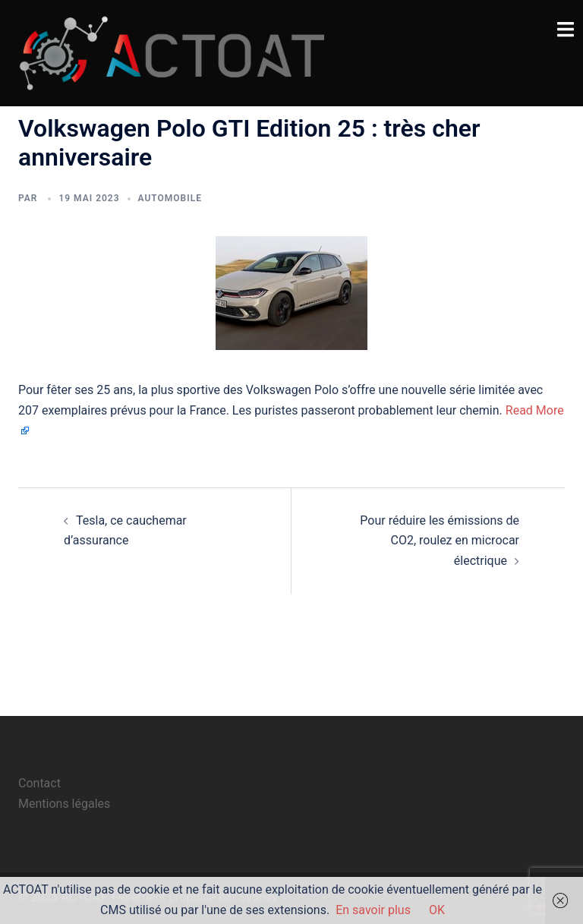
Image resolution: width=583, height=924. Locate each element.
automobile (170, 198)
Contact (39, 783)
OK (437, 910)
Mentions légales (64, 804)
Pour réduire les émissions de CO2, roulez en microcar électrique (440, 541)
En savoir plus (373, 910)
